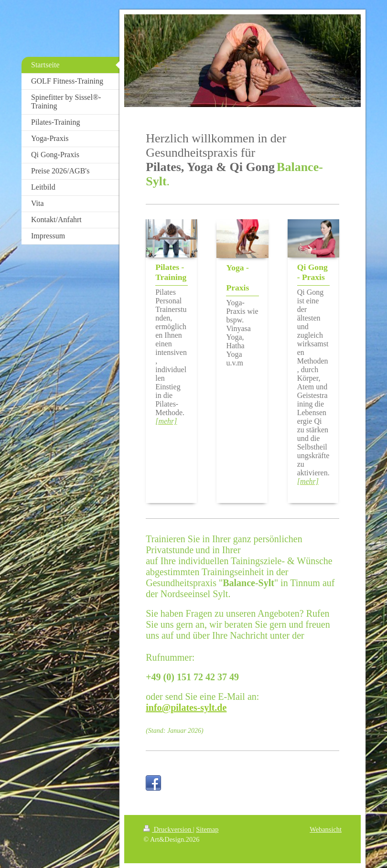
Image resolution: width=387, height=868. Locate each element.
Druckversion (168, 829)
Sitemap (207, 829)
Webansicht (326, 829)
